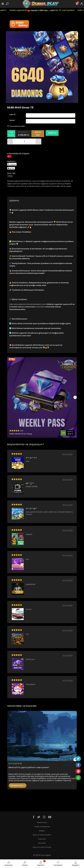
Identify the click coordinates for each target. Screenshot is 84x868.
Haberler (42, 839)
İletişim (42, 831)
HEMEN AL (52, 133)
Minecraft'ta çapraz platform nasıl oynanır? (29, 767)
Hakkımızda (42, 822)
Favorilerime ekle (16, 126)
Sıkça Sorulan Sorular (42, 847)
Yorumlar (42, 843)
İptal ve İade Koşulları (42, 835)
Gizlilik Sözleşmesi (42, 827)
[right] (75, 397)
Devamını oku (18, 786)
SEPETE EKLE (38, 134)
